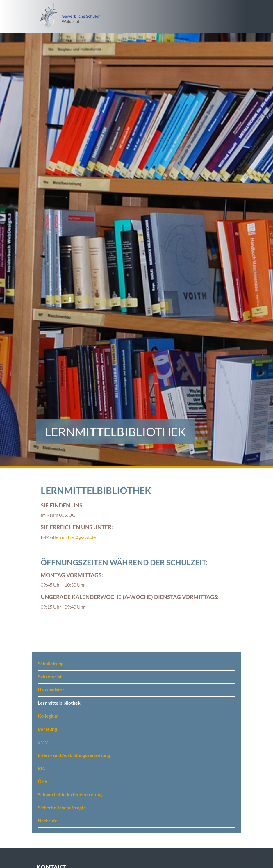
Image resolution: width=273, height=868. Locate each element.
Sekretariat (50, 677)
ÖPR (43, 781)
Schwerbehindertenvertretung (70, 794)
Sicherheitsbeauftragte (62, 807)
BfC (42, 768)
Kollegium (48, 716)
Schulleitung (51, 663)
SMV (43, 742)
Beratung (47, 729)
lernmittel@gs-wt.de (75, 537)
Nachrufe (48, 820)
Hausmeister (51, 690)
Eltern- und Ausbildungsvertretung (74, 755)
